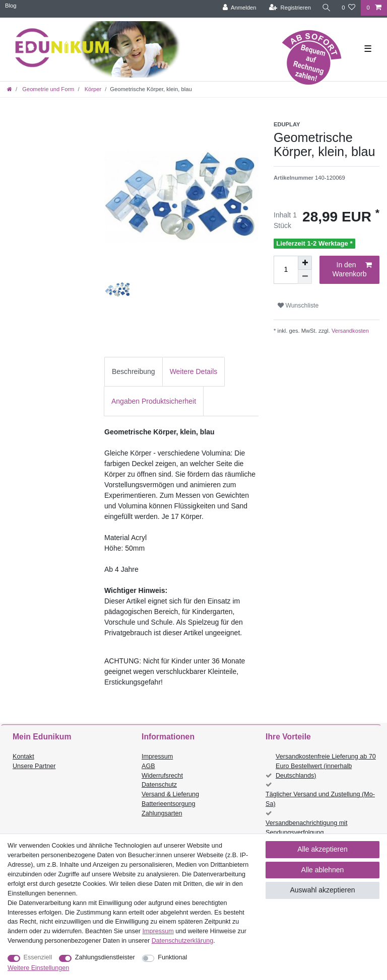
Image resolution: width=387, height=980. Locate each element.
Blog (11, 6)
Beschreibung (134, 371)
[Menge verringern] (305, 277)
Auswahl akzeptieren (322, 890)
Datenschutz (159, 785)
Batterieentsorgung (168, 804)
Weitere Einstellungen (38, 968)
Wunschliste (298, 306)
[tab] (134, 372)
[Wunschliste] (348, 8)
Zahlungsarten (162, 813)
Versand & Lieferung (170, 794)
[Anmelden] (239, 8)
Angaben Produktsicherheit (154, 401)
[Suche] (326, 8)
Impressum (157, 757)
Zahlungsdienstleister (105, 957)
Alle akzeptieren (322, 849)
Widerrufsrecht (162, 776)
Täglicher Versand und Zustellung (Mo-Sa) (320, 799)
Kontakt (23, 757)
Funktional (172, 957)
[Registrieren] (289, 8)
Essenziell (38, 957)
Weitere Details (194, 371)
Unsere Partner (34, 766)
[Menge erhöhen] (305, 263)
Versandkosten (349, 331)
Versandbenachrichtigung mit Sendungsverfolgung (306, 828)
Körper (92, 89)
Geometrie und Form (47, 89)
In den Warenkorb (352, 269)
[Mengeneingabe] (286, 270)
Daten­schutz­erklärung (183, 941)
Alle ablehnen (323, 870)
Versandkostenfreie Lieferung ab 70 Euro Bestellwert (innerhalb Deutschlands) (326, 766)
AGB (148, 766)
